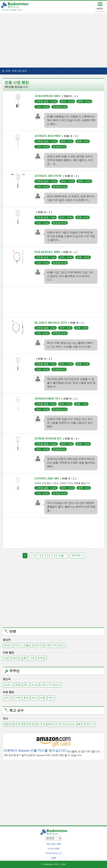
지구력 (16, 698)
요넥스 (8, 645)
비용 (43, 698)
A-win (35, 685)
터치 (34, 698)
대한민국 (26, 724)
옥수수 (90, 724)
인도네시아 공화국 (72, 724)
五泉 (18, 685)
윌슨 (29, 645)
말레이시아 (52, 724)
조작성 (41, 658)
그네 (32, 658)
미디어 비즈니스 (53, 853)
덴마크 (38, 724)
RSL (26, 685)
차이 (51, 698)
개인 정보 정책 (54, 844)
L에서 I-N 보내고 (55, 645)
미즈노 (19, 645)
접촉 (23, 658)
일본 (7, 724)
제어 (15, 658)
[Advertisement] (53, 40)
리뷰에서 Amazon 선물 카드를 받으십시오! (35, 751)
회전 (26, 698)
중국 (15, 724)
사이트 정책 (53, 849)
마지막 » (77, 555)
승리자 (38, 645)
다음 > (62, 555)
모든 (7, 658)
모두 (7, 698)
